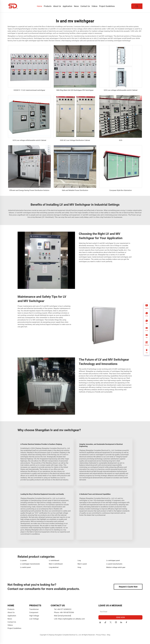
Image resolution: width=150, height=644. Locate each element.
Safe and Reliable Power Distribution (75, 190)
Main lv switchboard (56, 564)
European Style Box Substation (121, 190)
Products (48, 6)
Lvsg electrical (54, 567)
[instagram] (116, 623)
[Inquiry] (147, 307)
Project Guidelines (107, 6)
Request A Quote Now (128, 587)
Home (40, 6)
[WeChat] (147, 344)
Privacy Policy (101, 635)
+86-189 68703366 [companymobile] (67, 612)
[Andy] (147, 314)
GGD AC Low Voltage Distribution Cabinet (75, 140)
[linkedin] (121, 623)
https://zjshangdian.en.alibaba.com (71, 619)
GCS (121, 140)
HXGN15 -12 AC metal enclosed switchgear (29, 90)
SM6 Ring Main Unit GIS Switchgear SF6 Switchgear (75, 90)
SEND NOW (120, 617)
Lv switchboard (54, 560)
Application (67, 6)
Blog (109, 635)
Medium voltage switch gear (116, 567)
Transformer (34, 609)
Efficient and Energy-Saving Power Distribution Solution (29, 190)
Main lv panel (82, 564)
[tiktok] (105, 623)
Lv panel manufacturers (114, 564)
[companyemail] (65, 616)
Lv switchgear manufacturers (30, 564)
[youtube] (100, 623)
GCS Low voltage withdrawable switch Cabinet (29, 140)
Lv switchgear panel (113, 560)
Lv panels (23, 560)
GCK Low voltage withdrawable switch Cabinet (121, 90)
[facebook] (126, 623)
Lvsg (79, 560)
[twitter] (111, 623)
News (76, 6)
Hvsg (79, 567)
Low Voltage (34, 619)
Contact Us (85, 6)
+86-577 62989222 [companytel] (64, 609)
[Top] (147, 351)
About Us (57, 6)
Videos (94, 6)
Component (34, 612)
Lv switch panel (25, 567)
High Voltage (34, 616)
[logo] (13, 6)
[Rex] (147, 322)
